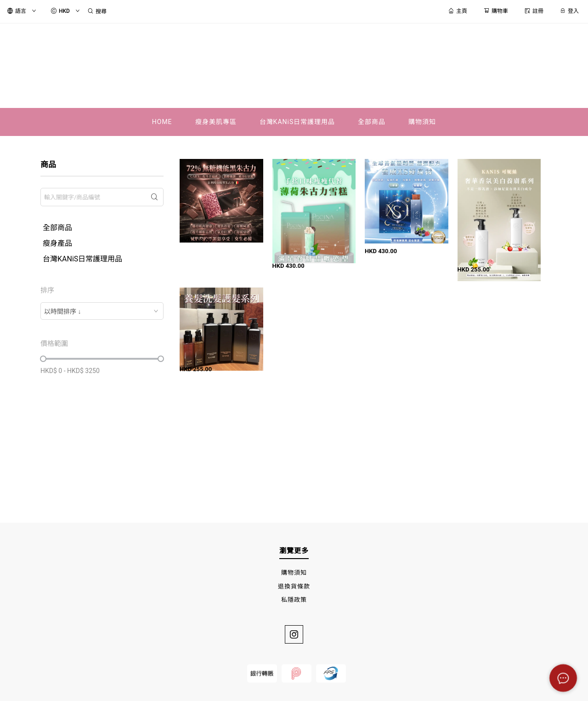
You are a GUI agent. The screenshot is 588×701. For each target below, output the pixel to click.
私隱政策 (294, 600)
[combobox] (102, 311)
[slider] (43, 359)
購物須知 (294, 573)
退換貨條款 (294, 586)
